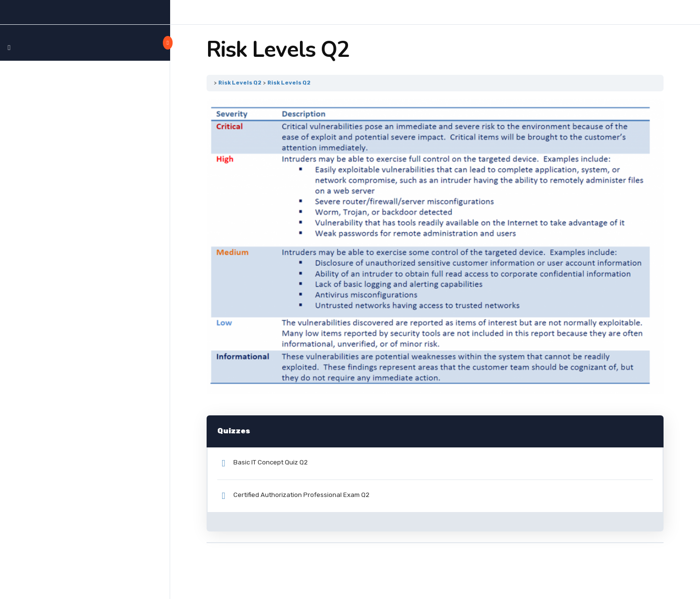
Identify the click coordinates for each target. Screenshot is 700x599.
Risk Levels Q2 (240, 83)
